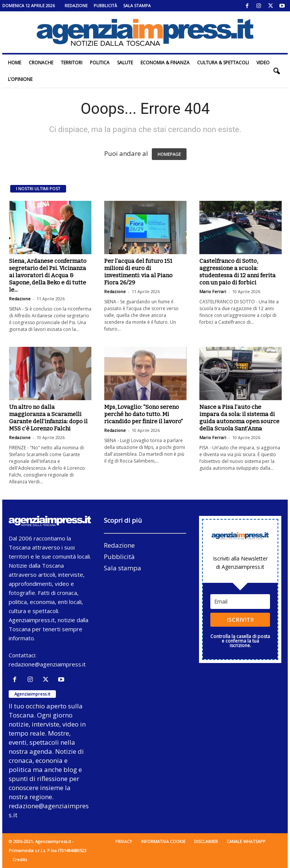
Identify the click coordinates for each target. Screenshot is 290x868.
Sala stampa (137, 5)
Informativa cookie (163, 841)
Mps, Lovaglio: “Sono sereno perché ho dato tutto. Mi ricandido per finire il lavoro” (143, 414)
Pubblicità (105, 5)
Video (263, 63)
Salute (125, 63)
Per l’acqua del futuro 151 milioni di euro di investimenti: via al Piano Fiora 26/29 (138, 272)
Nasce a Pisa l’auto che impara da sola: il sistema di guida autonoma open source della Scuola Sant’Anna (239, 418)
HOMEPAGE (169, 154)
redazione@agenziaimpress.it (47, 664)
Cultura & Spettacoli (223, 63)
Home (15, 63)
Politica (100, 63)
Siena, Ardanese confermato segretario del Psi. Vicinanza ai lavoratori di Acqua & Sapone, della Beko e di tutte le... (48, 275)
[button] (276, 71)
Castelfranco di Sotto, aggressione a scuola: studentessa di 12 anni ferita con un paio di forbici (238, 272)
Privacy (124, 841)
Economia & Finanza (165, 63)
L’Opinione (20, 79)
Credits (20, 859)
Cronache (41, 63)
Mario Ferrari (213, 291)
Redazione (76, 5)
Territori (72, 63)
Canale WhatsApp (246, 841)
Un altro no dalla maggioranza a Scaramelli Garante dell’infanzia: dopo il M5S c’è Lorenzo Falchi (48, 418)
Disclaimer (206, 841)
